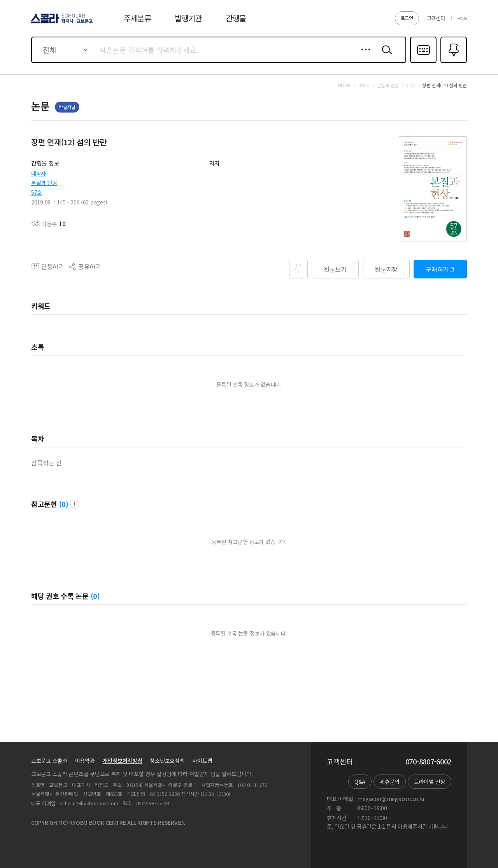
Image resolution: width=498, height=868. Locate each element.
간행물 (236, 18)
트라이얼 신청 (430, 782)
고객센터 (436, 18)
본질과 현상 (44, 183)
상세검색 (364, 56)
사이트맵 (202, 761)
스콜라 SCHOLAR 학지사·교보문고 (61, 23)
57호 (37, 192)
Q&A (360, 782)
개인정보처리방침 (123, 761)
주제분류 (138, 18)
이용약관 (85, 761)
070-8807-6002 (428, 762)
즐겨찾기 (453, 62)
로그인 (407, 18)
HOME (344, 85)
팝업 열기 (75, 504)
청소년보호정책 (167, 761)
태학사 (39, 173)
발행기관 (189, 18)
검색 (385, 56)
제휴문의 (390, 782)
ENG (462, 18)
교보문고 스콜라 (49, 761)
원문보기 (335, 269)
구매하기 (437, 269)
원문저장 (386, 269)
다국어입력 (423, 62)
